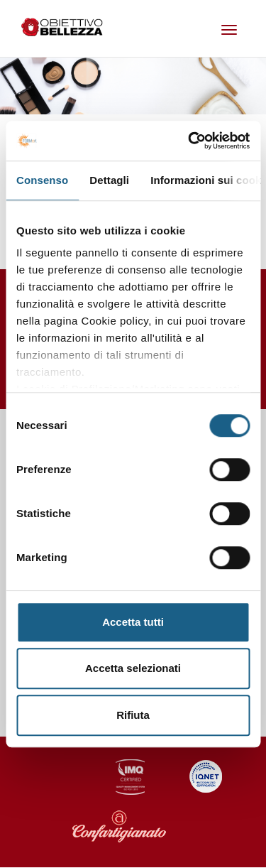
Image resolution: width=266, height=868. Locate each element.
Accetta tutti (133, 622)
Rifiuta (133, 715)
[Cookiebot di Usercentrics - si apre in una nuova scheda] (189, 141)
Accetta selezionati (133, 668)
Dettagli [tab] (109, 180)
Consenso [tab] (42, 180)
